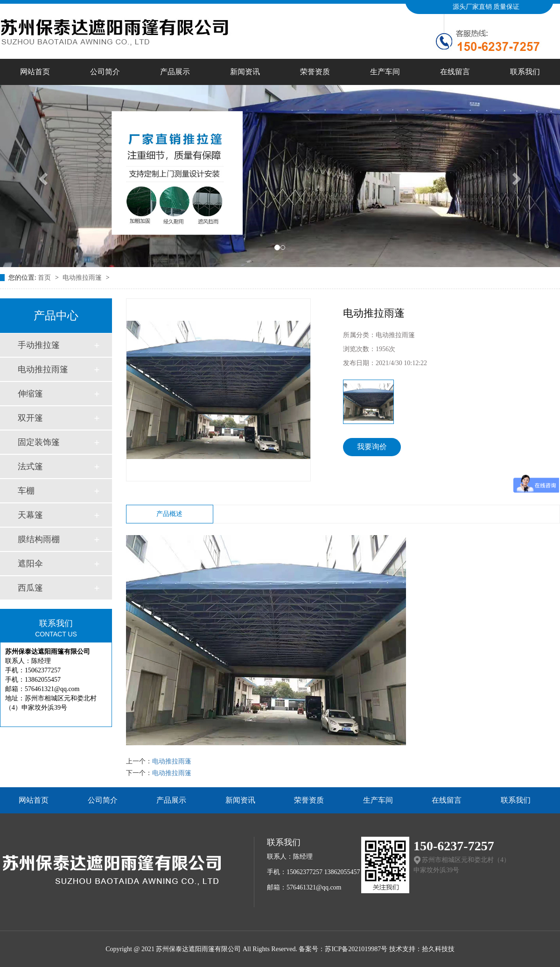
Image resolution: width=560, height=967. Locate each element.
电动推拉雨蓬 (172, 761)
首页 (45, 278)
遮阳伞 (30, 564)
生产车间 (385, 72)
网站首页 (35, 72)
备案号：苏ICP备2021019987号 (343, 949)
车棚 (26, 491)
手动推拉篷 (39, 345)
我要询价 (372, 447)
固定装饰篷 (39, 442)
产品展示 (175, 72)
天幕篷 (30, 515)
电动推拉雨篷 (83, 278)
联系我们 (525, 72)
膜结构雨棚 (39, 539)
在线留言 (455, 72)
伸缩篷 (30, 394)
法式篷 (30, 466)
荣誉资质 (315, 72)
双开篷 (30, 418)
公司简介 (105, 72)
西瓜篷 (30, 588)
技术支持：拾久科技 (419, 949)
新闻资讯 (245, 72)
